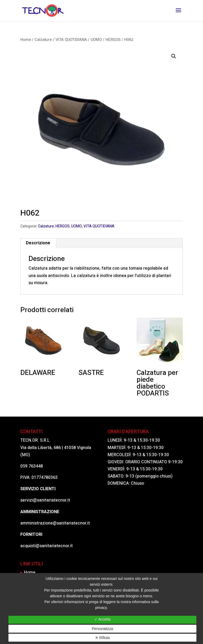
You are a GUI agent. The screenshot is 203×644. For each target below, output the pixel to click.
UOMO (96, 40)
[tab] (38, 243)
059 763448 (32, 466)
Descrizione (38, 243)
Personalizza (102, 629)
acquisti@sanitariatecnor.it (47, 546)
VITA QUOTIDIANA (71, 40)
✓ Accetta (103, 619)
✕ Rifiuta (103, 638)
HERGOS (113, 40)
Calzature (43, 40)
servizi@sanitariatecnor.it (45, 500)
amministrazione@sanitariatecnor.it (55, 523)
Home (26, 40)
